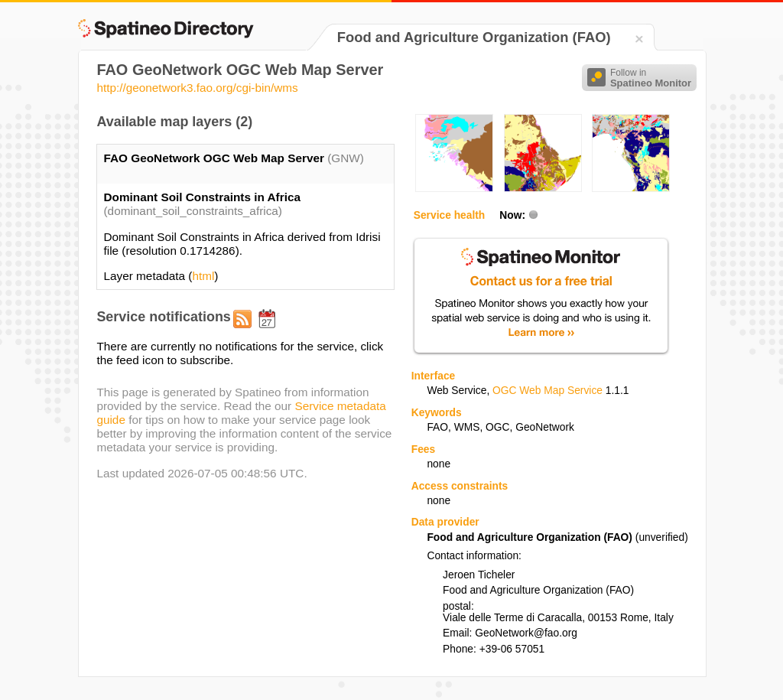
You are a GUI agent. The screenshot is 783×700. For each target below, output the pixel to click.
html (203, 276)
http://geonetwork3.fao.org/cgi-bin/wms (197, 88)
